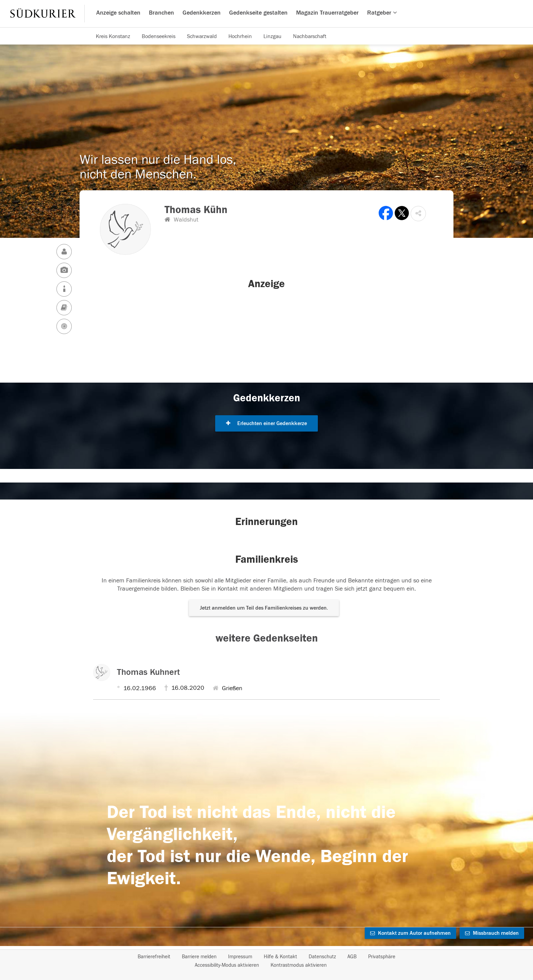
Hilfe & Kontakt (280, 957)
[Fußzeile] (266, 961)
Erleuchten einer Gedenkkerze (266, 423)
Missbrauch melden (492, 933)
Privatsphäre (382, 957)
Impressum (240, 957)
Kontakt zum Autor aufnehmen (410, 933)
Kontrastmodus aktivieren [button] (299, 965)
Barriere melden (199, 957)
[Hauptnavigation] (266, 14)
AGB (352, 957)
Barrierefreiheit (154, 957)
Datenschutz (322, 957)
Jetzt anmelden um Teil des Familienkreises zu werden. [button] (264, 608)
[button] (418, 214)
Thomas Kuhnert (148, 672)
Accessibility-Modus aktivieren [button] (227, 965)
